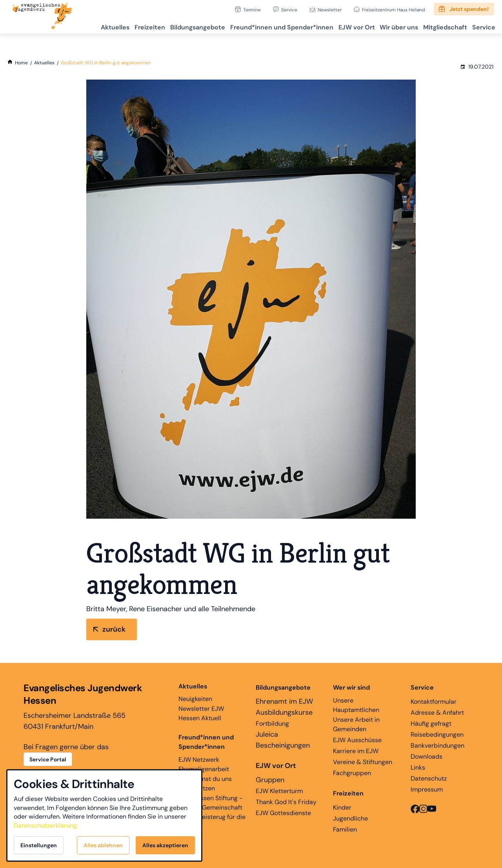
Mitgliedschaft (438, 26)
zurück (114, 629)
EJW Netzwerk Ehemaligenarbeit (204, 764)
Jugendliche (350, 818)
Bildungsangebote (173, 26)
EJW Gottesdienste (283, 813)
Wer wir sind (351, 687)
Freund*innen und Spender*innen (206, 742)
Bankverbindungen (437, 745)
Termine (252, 10)
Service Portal (48, 759)
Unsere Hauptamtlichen (356, 705)
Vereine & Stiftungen (363, 762)
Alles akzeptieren (165, 845)
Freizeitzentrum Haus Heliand (394, 10)
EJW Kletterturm (279, 791)
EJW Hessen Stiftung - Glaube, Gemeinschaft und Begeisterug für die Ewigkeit (212, 812)
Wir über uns (387, 26)
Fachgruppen (352, 773)
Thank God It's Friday (286, 802)
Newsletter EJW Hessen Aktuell (201, 713)
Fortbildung (272, 724)
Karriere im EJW (356, 751)
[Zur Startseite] (42, 17)
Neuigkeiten (195, 692)
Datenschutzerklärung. (46, 825)
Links (418, 767)
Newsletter (330, 10)
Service (289, 10)
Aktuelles (82, 26)
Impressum (427, 789)
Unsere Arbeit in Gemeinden (356, 724)
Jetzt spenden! (469, 9)
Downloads (427, 756)
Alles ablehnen (103, 845)
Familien (345, 829)
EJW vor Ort (341, 26)
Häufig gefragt (431, 724)
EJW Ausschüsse (357, 740)
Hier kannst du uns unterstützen (205, 784)
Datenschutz (429, 778)
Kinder (342, 807)
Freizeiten (121, 26)
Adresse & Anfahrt (437, 713)
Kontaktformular (434, 702)
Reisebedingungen (437, 735)
